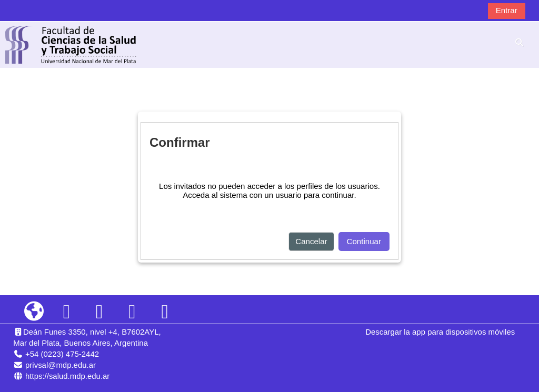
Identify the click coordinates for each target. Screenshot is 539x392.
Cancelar (311, 241)
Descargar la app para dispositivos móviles (440, 332)
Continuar (364, 241)
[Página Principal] (71, 44)
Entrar (507, 10)
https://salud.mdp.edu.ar (67, 376)
